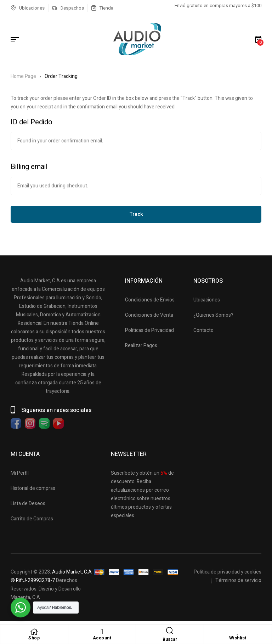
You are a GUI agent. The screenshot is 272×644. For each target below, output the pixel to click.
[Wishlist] (238, 632)
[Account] (102, 632)
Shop (34, 638)
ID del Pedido (32, 122)
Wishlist (238, 638)
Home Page (23, 76)
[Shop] (34, 632)
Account (102, 638)
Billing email (29, 167)
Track (136, 214)
